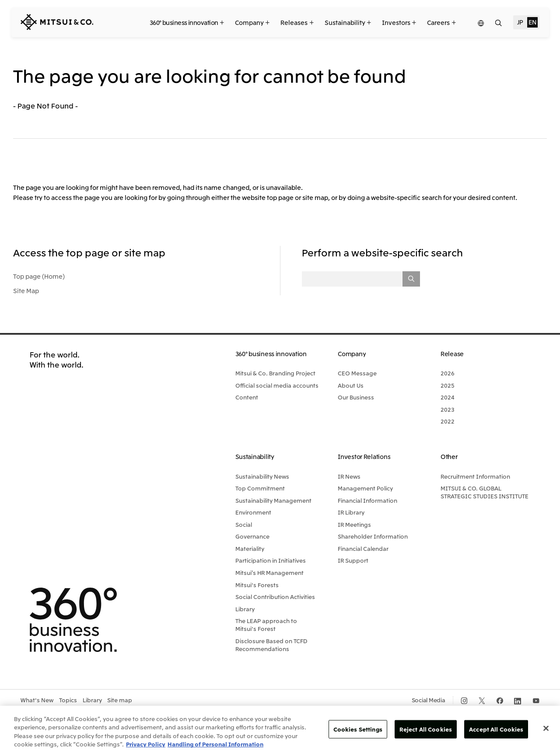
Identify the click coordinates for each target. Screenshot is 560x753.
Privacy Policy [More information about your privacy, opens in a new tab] (146, 744)
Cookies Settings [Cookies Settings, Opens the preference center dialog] (358, 729)
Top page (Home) (39, 276)
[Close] (546, 728)
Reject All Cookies (426, 729)
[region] (280, 729)
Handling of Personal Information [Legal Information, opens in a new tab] (215, 744)
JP (520, 22)
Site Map (26, 291)
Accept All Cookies (496, 729)
